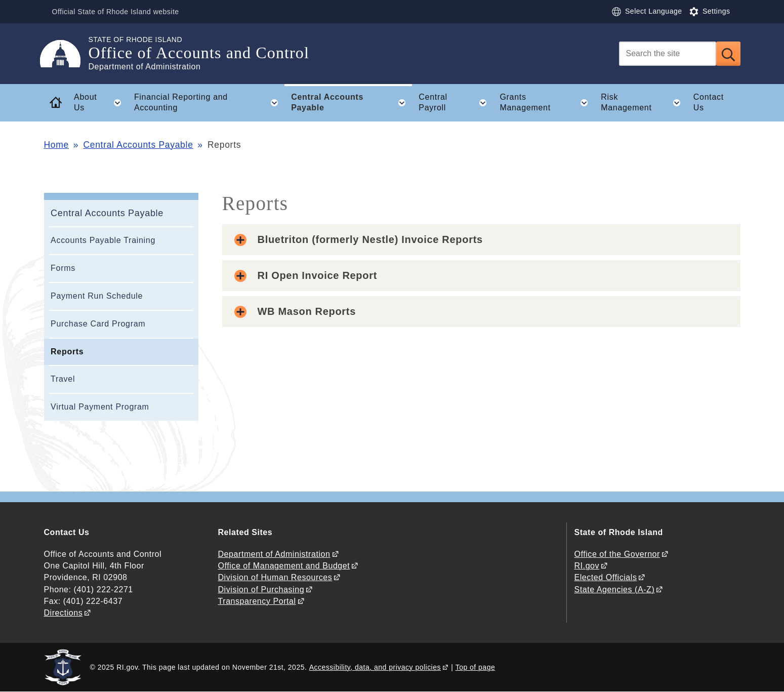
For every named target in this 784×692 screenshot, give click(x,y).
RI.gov (587, 566)
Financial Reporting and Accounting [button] (209, 103)
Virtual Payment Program (100, 407)
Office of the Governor (617, 554)
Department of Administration (274, 554)
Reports (67, 352)
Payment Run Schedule (97, 296)
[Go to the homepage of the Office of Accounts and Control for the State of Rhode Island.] (66, 54)
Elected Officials (606, 577)
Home (56, 145)
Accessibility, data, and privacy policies (375, 667)
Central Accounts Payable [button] (352, 103)
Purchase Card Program (98, 324)
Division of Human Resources (275, 577)
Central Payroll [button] (456, 103)
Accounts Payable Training (103, 240)
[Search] (668, 54)
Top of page (476, 667)
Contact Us (709, 102)
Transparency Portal (257, 601)
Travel (63, 379)
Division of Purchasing (261, 589)
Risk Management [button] (644, 103)
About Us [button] (100, 103)
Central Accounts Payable (138, 145)
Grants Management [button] (547, 103)
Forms (63, 268)
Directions (64, 613)
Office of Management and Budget (284, 566)
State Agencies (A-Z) (615, 589)
